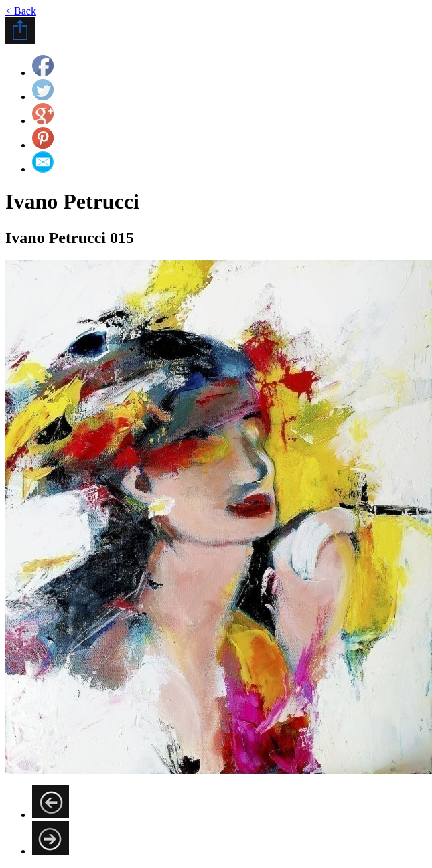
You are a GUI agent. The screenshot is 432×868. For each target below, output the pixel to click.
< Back (21, 11)
